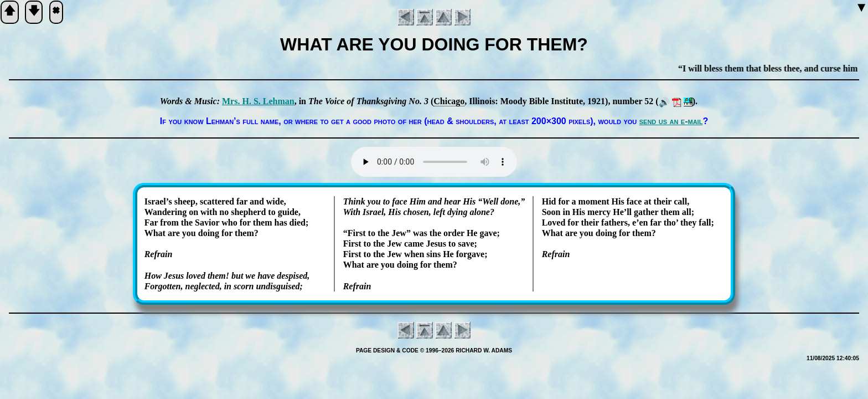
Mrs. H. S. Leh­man (258, 101)
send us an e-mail (671, 121)
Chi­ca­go (449, 101)
